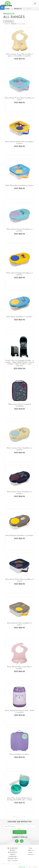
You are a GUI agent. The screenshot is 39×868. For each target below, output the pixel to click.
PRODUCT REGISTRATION (13, 851)
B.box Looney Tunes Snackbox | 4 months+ (20, 449)
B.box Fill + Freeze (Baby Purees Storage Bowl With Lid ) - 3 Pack (19, 799)
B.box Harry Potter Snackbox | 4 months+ (20, 493)
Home (31, 848)
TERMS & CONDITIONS (13, 855)
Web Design (22, 867)
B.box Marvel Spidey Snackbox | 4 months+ (20, 274)
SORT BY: (8, 24)
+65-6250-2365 (13, 848)
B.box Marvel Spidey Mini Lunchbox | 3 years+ (19, 143)
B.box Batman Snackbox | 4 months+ (19, 536)
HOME (7, 9)
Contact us (31, 854)
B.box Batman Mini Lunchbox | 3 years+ (19, 624)
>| (24, 817)
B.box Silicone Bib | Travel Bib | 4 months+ (20, 668)
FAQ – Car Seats (13, 861)
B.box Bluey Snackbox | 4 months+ (19, 317)
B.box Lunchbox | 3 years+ (20, 754)
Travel (29, 9)
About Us (31, 850)
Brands (31, 852)
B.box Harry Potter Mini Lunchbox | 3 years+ (20, 580)
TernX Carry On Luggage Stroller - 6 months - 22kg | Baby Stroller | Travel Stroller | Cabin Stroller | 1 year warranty (19, 363)
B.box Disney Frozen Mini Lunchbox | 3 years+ (19, 99)
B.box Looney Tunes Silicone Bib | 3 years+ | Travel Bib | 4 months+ (19, 55)
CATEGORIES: (8, 21)
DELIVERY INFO (13, 859)
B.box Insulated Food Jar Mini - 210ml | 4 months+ (20, 712)
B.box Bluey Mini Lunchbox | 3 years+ (20, 186)
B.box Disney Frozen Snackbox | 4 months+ (19, 230)
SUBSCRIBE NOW (20, 832)
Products (18, 9)
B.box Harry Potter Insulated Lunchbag (20, 405)
